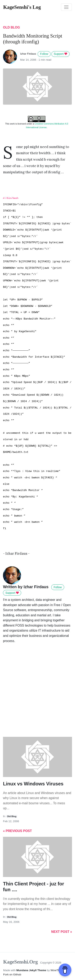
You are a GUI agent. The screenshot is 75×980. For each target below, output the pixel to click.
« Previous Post (17, 831)
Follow (44, 54)
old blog (11, 27)
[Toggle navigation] (66, 7)
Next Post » (62, 932)
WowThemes (58, 970)
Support (60, 54)
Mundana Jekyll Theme (32, 970)
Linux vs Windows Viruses (33, 784)
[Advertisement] (37, 696)
